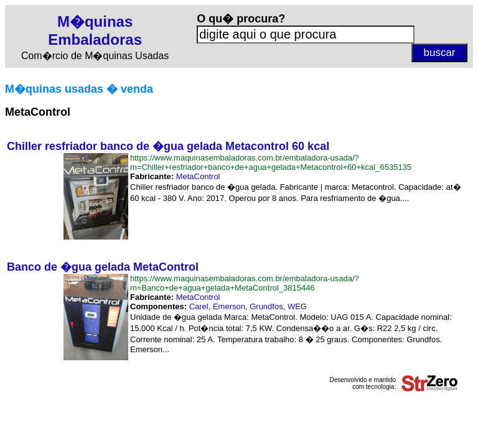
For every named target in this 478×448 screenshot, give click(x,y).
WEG (297, 306)
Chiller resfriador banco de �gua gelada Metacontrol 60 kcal (168, 146)
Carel (199, 306)
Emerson (229, 306)
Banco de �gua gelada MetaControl (103, 267)
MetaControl (198, 176)
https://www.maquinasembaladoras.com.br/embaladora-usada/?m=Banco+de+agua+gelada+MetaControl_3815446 (245, 283)
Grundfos (266, 306)
